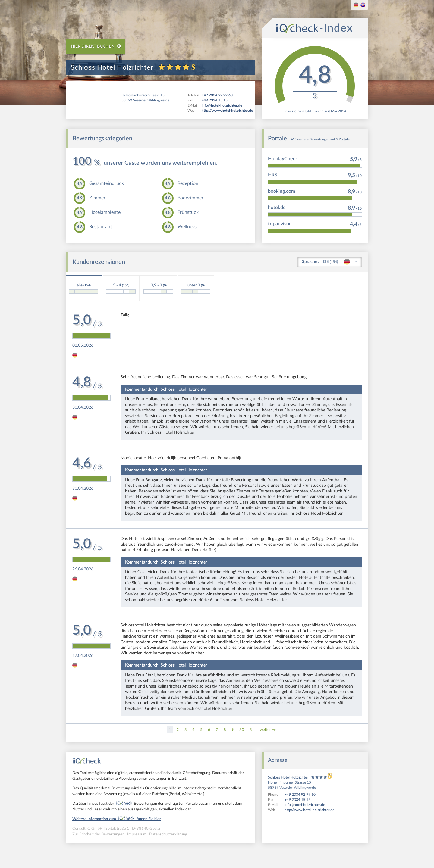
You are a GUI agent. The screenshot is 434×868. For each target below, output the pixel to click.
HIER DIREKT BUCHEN (96, 46)
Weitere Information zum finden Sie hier (117, 819)
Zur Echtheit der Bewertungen (98, 834)
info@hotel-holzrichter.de (305, 805)
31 (252, 730)
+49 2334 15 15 (297, 800)
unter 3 (196, 289)
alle (83, 289)
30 (242, 730)
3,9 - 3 (158, 289)
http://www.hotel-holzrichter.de (309, 810)
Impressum (137, 834)
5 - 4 (121, 289)
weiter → (268, 730)
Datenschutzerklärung (168, 834)
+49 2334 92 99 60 (300, 795)
